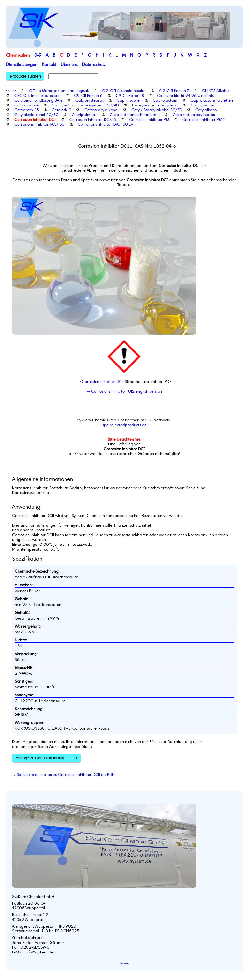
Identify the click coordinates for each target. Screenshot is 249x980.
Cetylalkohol (206, 110)
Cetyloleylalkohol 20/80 (36, 114)
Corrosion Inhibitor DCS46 (93, 119)
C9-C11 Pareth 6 (88, 95)
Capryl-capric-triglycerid (155, 105)
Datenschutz (94, 64)
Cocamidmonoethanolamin (135, 114)
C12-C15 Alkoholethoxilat (124, 90)
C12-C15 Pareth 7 (174, 90)
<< (8, 90)
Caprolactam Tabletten (212, 100)
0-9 (38, 55)
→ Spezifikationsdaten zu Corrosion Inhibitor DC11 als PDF (63, 774)
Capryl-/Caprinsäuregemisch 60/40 (85, 105)
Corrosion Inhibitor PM (149, 119)
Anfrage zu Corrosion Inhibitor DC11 (47, 758)
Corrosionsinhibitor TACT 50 (39, 124)
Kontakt (49, 64)
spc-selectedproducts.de (124, 425)
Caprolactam (165, 100)
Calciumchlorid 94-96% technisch (187, 95)
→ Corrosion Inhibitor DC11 (101, 381)
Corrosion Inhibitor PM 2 (204, 119)
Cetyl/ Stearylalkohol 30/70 (157, 110)
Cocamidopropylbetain (194, 114)
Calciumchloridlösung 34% (38, 100)
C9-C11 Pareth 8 (130, 95)
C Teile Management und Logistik (59, 90)
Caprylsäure (202, 105)
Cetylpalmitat (84, 114)
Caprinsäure (128, 100)
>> (14, 90)
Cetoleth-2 (62, 110)
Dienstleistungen (22, 64)
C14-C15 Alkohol (216, 90)
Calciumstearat (89, 100)
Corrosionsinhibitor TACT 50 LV (105, 124)
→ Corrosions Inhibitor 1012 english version (125, 391)
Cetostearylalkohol (101, 110)
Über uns (69, 64)
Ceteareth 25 (27, 110)
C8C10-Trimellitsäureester (38, 95)
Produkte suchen (25, 76)
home (124, 963)
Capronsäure (27, 105)
